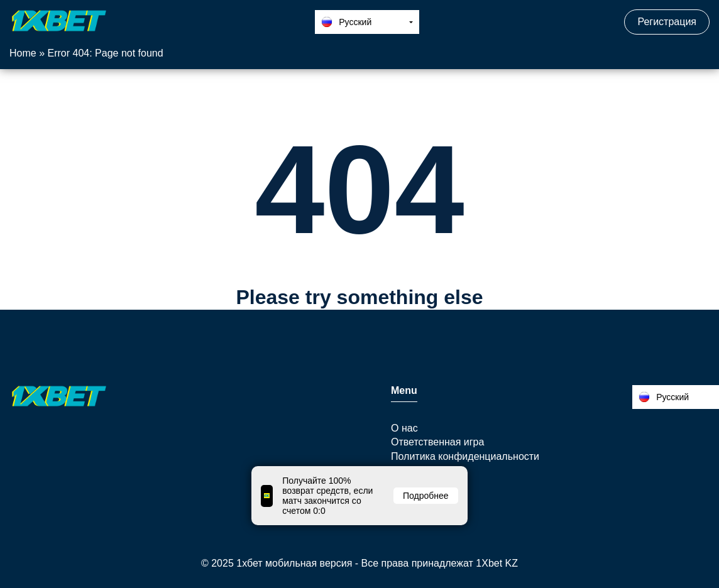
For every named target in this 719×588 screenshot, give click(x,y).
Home (23, 53)
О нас (404, 428)
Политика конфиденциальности (465, 456)
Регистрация (667, 22)
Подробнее (426, 496)
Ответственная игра (437, 442)
